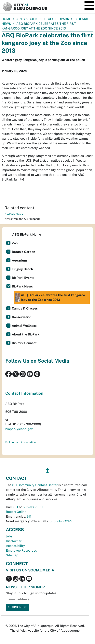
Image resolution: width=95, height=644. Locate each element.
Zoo (15, 243)
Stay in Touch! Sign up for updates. (32, 593)
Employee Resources (21, 550)
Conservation (22, 317)
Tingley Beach (22, 269)
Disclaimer (14, 541)
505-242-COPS (61, 521)
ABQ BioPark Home (27, 234)
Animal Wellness (24, 326)
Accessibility (15, 546)
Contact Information (24, 393)
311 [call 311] (16, 507)
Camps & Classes (25, 308)
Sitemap (12, 555)
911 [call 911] (29, 516)
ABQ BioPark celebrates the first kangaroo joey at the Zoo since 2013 (50, 298)
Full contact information (20, 442)
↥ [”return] (48, 471)
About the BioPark (26, 334)
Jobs (9, 536)
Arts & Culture (29, 19)
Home (6, 19)
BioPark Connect (24, 343)
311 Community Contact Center (35, 485)
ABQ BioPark (59, 19)
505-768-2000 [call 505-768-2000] (34, 507)
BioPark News (14, 214)
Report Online (16, 512)
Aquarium (19, 260)
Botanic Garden (23, 252)
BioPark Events (23, 278)
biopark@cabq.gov (19, 429)
